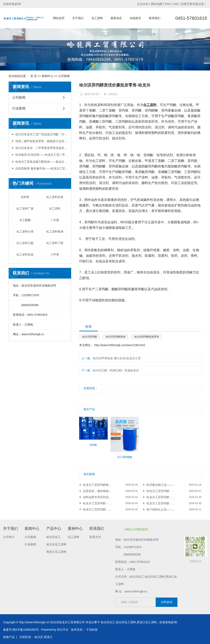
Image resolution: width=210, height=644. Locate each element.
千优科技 (92, 630)
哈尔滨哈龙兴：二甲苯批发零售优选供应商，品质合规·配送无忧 (41, 148)
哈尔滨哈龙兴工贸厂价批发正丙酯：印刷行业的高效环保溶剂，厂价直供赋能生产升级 (41, 134)
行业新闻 (19, 108)
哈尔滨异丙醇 (90, 337)
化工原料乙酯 (25, 243)
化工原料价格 (55, 197)
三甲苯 (55, 255)
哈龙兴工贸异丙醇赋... (97, 485)
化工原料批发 (25, 255)
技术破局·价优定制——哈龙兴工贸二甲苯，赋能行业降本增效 (41, 155)
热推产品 (9, 637)
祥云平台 (63, 630)
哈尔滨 (39, 637)
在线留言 (135, 18)
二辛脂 (55, 220)
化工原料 (97, 18)
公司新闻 (64, 76)
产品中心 (54, 529)
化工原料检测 (55, 232)
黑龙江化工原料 (56, 552)
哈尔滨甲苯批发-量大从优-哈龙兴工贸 (117, 358)
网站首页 (59, 18)
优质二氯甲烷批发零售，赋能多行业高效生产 (41, 141)
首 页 (34, 76)
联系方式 (95, 537)
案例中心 (75, 529)
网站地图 (157, 4)
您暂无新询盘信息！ (194, 4)
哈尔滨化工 (54, 537)
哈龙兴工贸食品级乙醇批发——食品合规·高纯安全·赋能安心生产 (41, 162)
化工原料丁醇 (55, 243)
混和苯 (25, 197)
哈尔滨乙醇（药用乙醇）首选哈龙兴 (116, 370)
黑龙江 (48, 637)
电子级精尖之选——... (160, 509)
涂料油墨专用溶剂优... (97, 497)
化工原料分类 (25, 232)
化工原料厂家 (25, 209)
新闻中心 (48, 76)
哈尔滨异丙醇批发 (116, 337)
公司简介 (9, 537)
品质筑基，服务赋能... (97, 491)
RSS (168, 4)
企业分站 (143, 4)
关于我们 (78, 18)
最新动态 (116, 18)
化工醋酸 (25, 220)
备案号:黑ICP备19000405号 (21, 630)
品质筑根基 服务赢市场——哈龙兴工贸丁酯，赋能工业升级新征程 (41, 168)
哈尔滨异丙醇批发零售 (147, 337)
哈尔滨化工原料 (56, 544)
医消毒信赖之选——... (160, 485)
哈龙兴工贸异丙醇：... (160, 491)
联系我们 (155, 18)
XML (176, 4)
